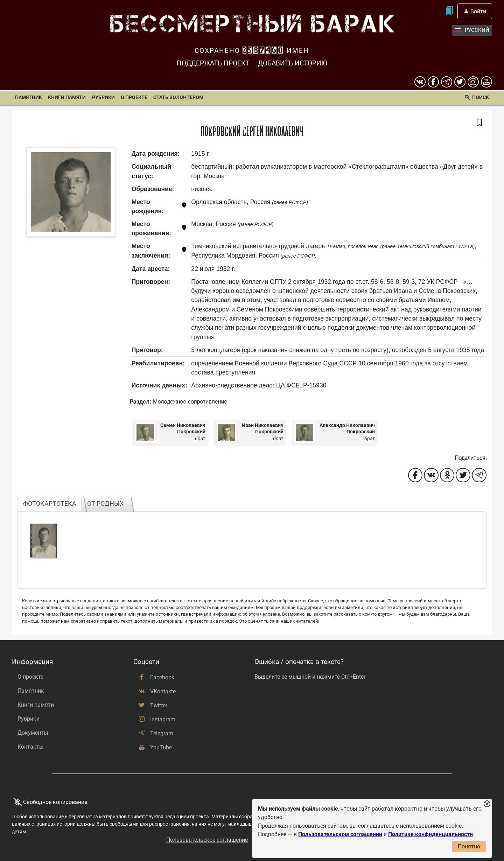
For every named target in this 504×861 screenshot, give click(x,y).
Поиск (481, 97)
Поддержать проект (213, 63)
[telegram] (447, 82)
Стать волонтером (178, 97)
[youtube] (486, 82)
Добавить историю (293, 63)
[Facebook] (433, 82)
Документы (33, 733)
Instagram (163, 719)
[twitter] (460, 82)
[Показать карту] (184, 207)
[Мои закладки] (449, 11)
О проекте (134, 97)
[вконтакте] (420, 82)
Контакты (30, 747)
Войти (478, 11)
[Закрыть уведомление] (487, 804)
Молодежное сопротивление (190, 402)
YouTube (161, 747)
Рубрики (103, 97)
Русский (472, 30)
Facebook (162, 677)
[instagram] (473, 82)
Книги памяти (67, 97)
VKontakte (163, 691)
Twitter (159, 705)
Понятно (469, 846)
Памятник (29, 97)
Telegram (162, 733)
